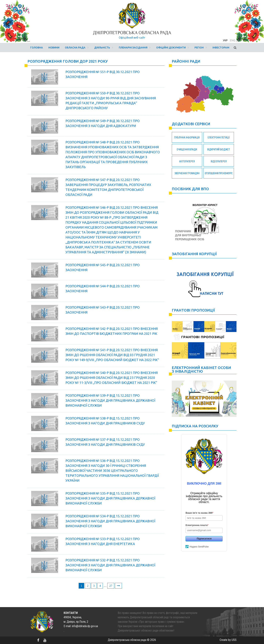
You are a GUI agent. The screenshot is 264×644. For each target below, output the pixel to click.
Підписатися (204, 539)
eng (233, 40)
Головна (37, 48)
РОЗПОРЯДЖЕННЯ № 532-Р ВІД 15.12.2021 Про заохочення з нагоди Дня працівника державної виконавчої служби (110, 565)
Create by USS (228, 640)
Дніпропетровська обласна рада (132, 33)
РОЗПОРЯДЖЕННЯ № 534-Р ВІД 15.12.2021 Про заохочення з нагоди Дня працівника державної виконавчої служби (110, 521)
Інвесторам (221, 48)
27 (111, 586)
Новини (54, 48)
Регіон (199, 48)
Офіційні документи (171, 48)
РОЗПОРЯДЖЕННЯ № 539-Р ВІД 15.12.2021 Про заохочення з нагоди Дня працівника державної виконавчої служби (110, 400)
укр (225, 40)
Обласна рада (75, 48)
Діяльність (102, 48)
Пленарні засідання (133, 48)
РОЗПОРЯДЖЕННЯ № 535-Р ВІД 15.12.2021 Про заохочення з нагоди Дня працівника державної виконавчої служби (110, 498)
